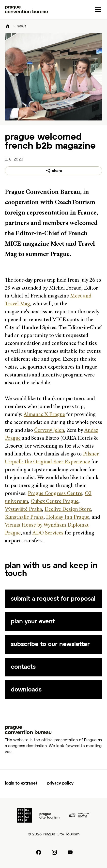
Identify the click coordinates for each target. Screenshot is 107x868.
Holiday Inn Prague (68, 517)
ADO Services (48, 533)
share (57, 171)
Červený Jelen (49, 431)
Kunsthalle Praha (24, 517)
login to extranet (21, 784)
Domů (8, 27)
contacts (23, 667)
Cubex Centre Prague (55, 502)
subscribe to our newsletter (50, 644)
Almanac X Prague (44, 415)
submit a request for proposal (53, 599)
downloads (26, 690)
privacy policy (60, 784)
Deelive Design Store (68, 510)
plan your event (33, 622)
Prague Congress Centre (55, 494)
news (22, 26)
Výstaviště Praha (23, 510)
